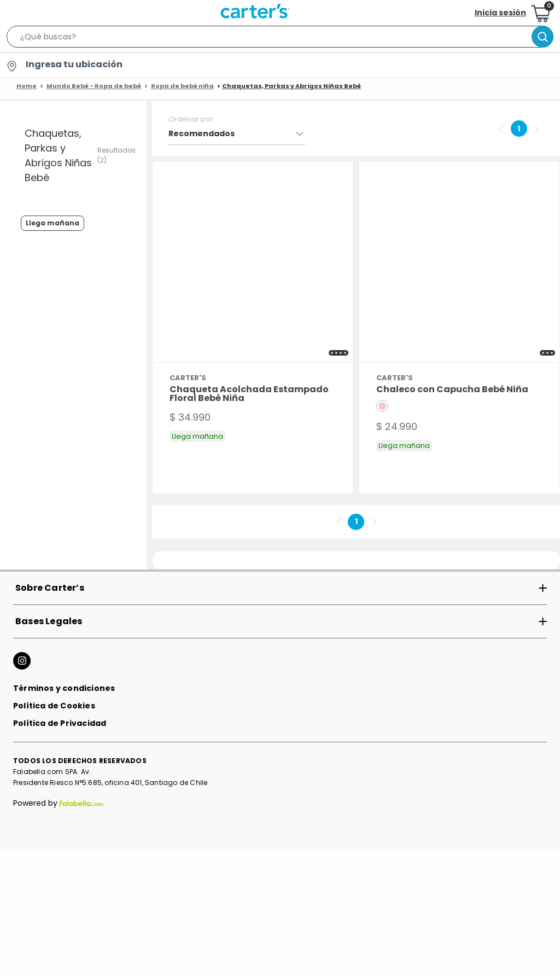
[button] (280, 39)
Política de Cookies (54, 844)
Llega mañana (41, 280)
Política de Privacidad (60, 861)
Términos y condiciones (64, 826)
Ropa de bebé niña (182, 86)
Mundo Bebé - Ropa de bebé (94, 86)
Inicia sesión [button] (500, 13)
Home (27, 86)
